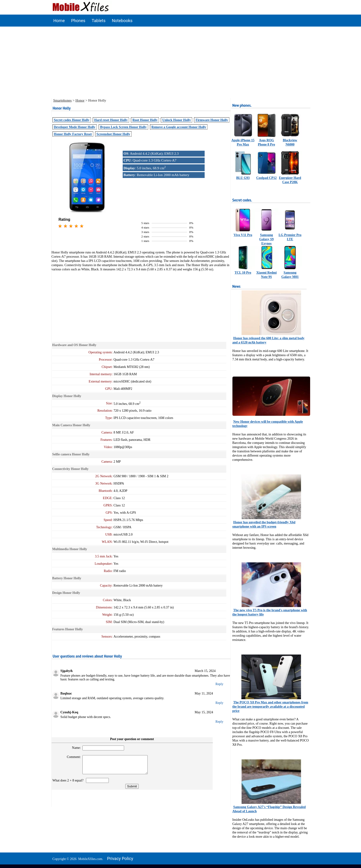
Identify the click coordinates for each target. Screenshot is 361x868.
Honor (80, 100)
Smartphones (62, 100)
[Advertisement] (181, 62)
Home (59, 21)
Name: (74, 748)
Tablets (99, 21)
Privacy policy (120, 858)
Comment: (72, 757)
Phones (78, 21)
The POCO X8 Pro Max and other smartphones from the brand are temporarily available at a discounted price (270, 707)
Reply (219, 684)
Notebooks (122, 21)
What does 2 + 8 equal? (69, 784)
